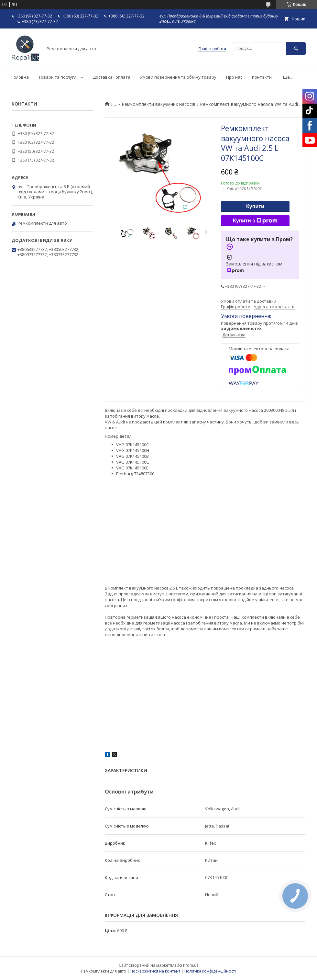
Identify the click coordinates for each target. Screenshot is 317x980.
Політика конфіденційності (210, 971)
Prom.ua (191, 965)
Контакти (262, 77)
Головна (20, 77)
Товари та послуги (57, 77)
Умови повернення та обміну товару (178, 77)
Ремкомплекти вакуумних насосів (158, 104)
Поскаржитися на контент (155, 971)
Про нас (234, 77)
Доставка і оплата (112, 77)
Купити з (255, 221)
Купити (255, 206)
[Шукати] (296, 48)
